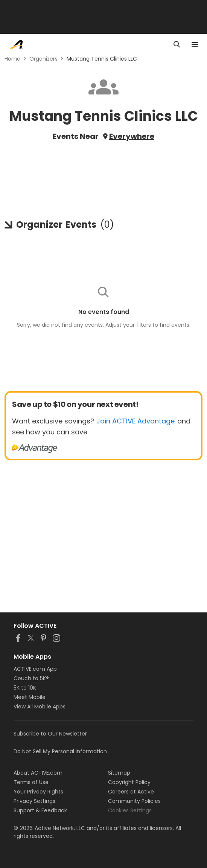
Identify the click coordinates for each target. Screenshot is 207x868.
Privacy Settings (34, 801)
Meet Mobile (30, 697)
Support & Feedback (40, 810)
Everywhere (132, 136)
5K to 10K (25, 688)
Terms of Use (31, 782)
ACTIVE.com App (35, 669)
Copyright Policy (129, 782)
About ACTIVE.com (38, 773)
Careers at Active (131, 792)
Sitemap (119, 773)
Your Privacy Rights (38, 792)
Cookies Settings (130, 810)
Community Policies (134, 801)
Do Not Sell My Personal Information (60, 751)
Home (12, 59)
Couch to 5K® (31, 678)
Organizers (43, 59)
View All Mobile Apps (40, 707)
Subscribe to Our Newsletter (50, 734)
